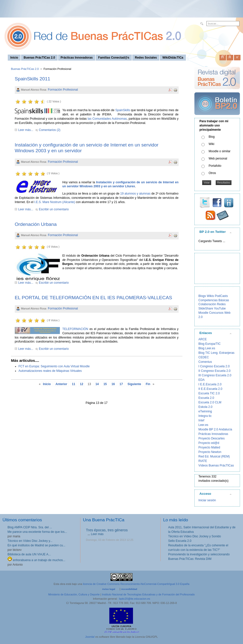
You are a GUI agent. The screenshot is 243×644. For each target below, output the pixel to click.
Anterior (61, 384)
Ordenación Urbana (36, 224)
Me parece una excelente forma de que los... (37, 532)
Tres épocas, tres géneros (107, 530)
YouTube (220, 308)
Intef (201, 420)
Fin (148, 384)
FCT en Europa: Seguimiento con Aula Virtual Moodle (54, 366)
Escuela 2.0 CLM (210, 402)
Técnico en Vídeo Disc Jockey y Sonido (195, 536)
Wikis (210, 296)
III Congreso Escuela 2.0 (215, 375)
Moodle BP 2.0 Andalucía (215, 429)
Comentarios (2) (50, 130)
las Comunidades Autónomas (107, 119)
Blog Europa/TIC (210, 344)
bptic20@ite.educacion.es (135, 599)
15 (105, 384)
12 (82, 384)
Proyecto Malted (209, 447)
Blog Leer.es (207, 348)
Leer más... (26, 130)
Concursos (216, 313)
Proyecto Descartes (212, 438)
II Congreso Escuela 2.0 (214, 371)
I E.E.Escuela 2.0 (210, 384)
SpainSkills (123, 110)
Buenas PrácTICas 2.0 (25, 69)
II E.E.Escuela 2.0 (210, 389)
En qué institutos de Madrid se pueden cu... (36, 545)
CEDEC (204, 357)
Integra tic (205, 416)
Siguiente (134, 384)
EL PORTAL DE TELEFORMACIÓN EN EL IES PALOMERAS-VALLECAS (93, 298)
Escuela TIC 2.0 (209, 393)
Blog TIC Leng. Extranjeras (216, 353)
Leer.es (203, 425)
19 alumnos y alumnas (135, 194)
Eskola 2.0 (205, 407)
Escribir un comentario (54, 209)
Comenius (205, 362)
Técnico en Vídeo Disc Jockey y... (30, 541)
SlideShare (206, 308)
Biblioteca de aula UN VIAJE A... (29, 554)
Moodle (203, 313)
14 (97, 384)
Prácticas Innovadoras (213, 434)
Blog (212, 137)
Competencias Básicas (214, 300)
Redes (221, 304)
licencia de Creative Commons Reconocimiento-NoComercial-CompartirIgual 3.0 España (136, 584)
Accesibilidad (129, 589)
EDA (202, 380)
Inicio (47, 384)
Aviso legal (109, 589)
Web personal (218, 158)
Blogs (202, 296)
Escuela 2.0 (206, 398)
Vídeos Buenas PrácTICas (216, 465)
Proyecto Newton (210, 452)
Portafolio (215, 166)
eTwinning (205, 411)
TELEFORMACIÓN (75, 329)
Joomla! (90, 637)
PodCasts (221, 296)
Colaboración (207, 304)
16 (113, 384)
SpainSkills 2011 (33, 79)
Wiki (212, 144)
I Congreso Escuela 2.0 (214, 366)
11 (74, 384)
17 (121, 384)
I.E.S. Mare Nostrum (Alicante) (55, 202)
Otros (212, 173)
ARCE (203, 339)
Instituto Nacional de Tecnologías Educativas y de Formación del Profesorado (148, 594)
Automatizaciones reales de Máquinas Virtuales (50, 371)
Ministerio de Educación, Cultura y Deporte (74, 594)
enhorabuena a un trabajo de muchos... (36, 560)
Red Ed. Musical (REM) (214, 456)
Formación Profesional (63, 90)
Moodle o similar (220, 151)
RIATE (203, 461)
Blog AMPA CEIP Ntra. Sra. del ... (30, 527)
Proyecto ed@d (209, 443)
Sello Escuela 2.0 (180, 541)
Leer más (97, 534)
